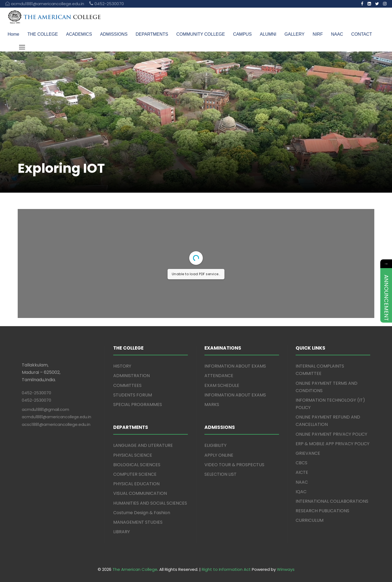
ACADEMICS (79, 34)
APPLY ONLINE (219, 455)
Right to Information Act (226, 569)
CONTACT (362, 34)
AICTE (302, 472)
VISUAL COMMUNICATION (140, 493)
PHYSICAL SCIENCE (133, 455)
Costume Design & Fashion (142, 513)
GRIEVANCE (308, 453)
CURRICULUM (310, 520)
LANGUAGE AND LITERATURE (143, 445)
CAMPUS (242, 34)
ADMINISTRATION (131, 376)
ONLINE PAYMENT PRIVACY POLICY (331, 434)
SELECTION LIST (220, 474)
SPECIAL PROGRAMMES (138, 404)
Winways (286, 569)
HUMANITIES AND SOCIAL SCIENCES (150, 503)
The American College (135, 569)
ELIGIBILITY (215, 445)
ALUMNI (268, 34)
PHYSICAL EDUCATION (136, 484)
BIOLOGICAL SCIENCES (137, 465)
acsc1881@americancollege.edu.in (56, 424)
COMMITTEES (127, 385)
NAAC (337, 34)
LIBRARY (122, 532)
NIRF (318, 34)
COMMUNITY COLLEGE (201, 34)
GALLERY (295, 34)
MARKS (212, 404)
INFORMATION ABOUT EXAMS (235, 366)
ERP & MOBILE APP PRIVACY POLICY (333, 444)
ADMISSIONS (114, 34)
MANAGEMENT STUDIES (138, 522)
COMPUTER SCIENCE (135, 474)
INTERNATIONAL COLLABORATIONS (332, 501)
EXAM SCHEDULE (222, 385)
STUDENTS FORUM (133, 395)
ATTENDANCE (219, 376)
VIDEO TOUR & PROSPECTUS (234, 465)
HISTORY (122, 366)
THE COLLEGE (43, 34)
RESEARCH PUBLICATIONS (322, 511)
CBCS (301, 463)
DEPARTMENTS (152, 34)
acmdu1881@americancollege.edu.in (56, 417)
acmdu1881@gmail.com (45, 409)
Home (13, 34)
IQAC (301, 492)
